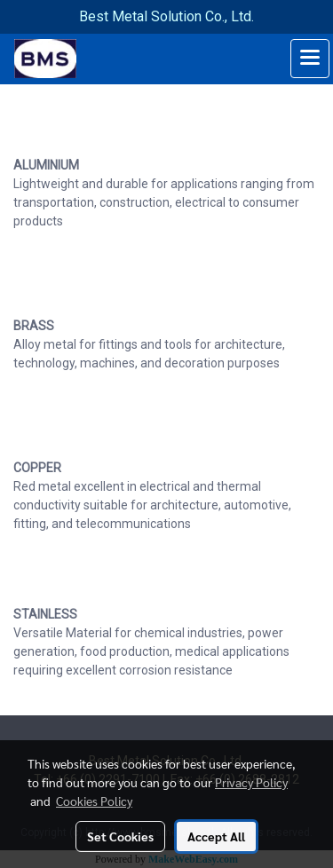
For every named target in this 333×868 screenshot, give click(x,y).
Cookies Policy (94, 801)
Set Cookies (120, 836)
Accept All (216, 836)
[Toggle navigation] (310, 59)
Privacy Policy (251, 782)
